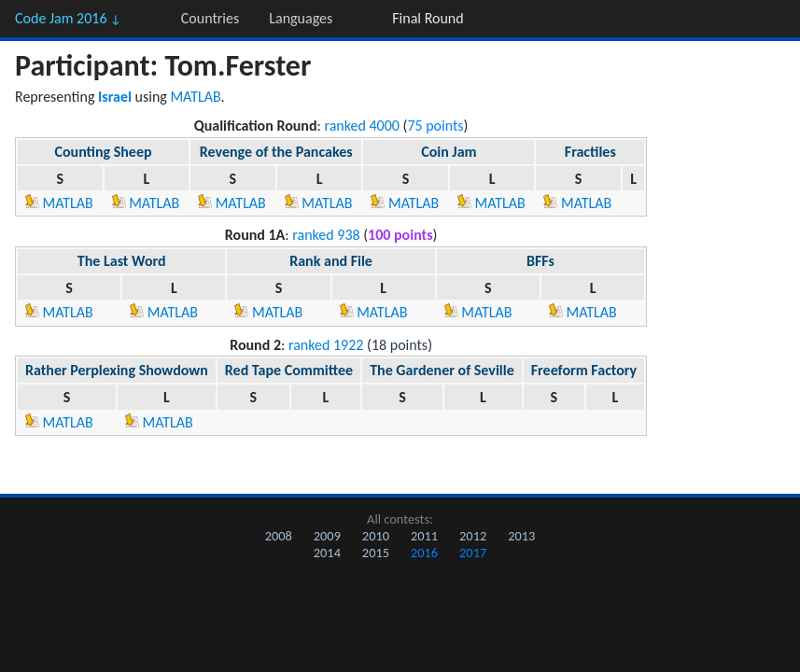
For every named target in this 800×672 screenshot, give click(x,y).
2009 (327, 536)
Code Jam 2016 (68, 18)
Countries (210, 18)
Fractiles (590, 152)
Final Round (428, 18)
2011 (424, 536)
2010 (376, 536)
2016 (424, 553)
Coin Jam (449, 152)
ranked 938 (326, 235)
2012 (473, 536)
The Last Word (122, 261)
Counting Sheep (103, 152)
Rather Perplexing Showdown (117, 370)
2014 (327, 553)
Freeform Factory (584, 370)
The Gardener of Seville (442, 370)
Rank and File (331, 261)
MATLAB (195, 97)
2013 (521, 536)
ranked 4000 (362, 126)
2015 (376, 553)
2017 (473, 553)
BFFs (540, 261)
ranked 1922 (326, 345)
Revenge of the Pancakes (276, 152)
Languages (301, 18)
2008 (279, 536)
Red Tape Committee (289, 370)
